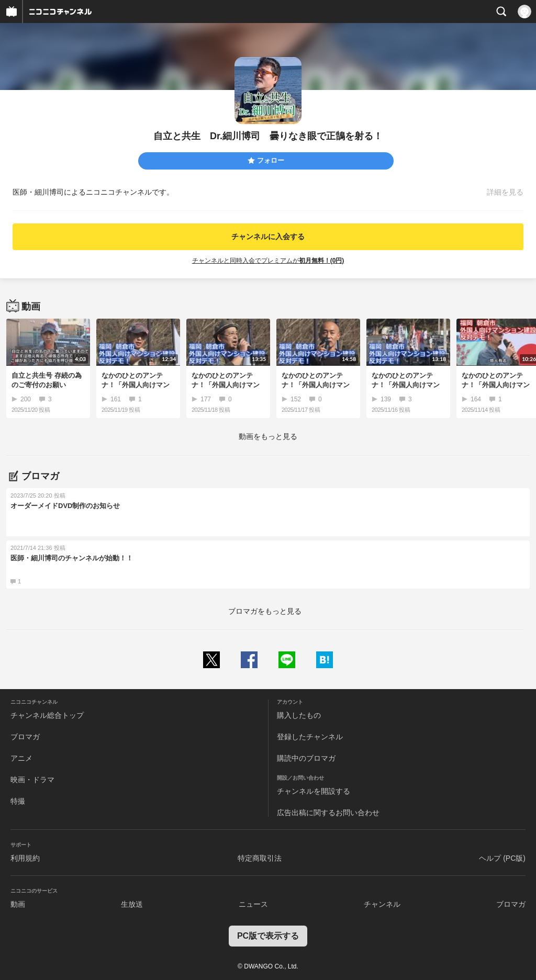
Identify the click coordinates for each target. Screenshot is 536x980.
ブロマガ (25, 737)
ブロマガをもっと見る (265, 611)
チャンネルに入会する (268, 236)
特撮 (18, 801)
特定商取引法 (260, 858)
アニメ (21, 758)
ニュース (253, 904)
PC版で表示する (268, 936)
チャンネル (382, 904)
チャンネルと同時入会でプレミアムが (268, 261)
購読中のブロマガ (306, 758)
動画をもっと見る (268, 436)
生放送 (132, 904)
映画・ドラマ (32, 780)
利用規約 (25, 858)
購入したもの (299, 715)
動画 (18, 904)
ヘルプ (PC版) (502, 858)
